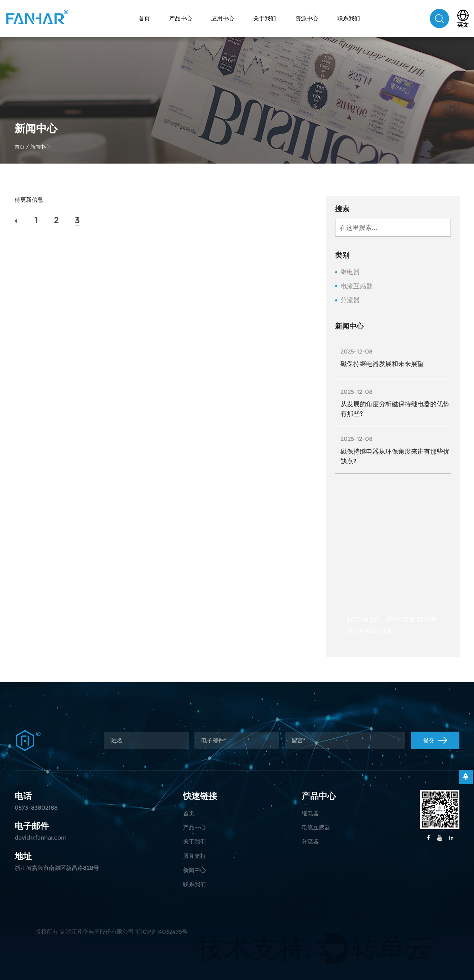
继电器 (350, 272)
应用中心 (223, 18)
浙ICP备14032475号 (162, 932)
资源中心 (307, 18)
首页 (144, 18)
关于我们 (265, 18)
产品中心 (181, 18)
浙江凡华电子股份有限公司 (100, 932)
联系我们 (349, 18)
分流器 (350, 300)
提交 (435, 740)
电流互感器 (356, 286)
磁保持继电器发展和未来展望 (382, 364)
